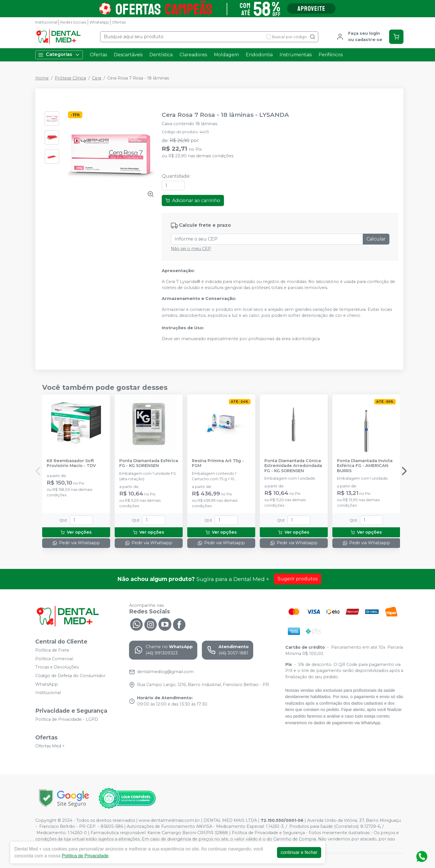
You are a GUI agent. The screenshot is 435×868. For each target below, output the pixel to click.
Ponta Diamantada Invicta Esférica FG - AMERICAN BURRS (365, 466)
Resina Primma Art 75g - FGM (218, 463)
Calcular (376, 239)
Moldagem (226, 55)
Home (42, 78)
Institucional (46, 22)
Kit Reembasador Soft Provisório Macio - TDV (71, 463)
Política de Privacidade (85, 856)
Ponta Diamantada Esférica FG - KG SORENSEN (149, 463)
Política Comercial (54, 659)
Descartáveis (128, 55)
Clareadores (193, 55)
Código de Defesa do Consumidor (70, 676)
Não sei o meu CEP (191, 249)
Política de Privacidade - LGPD (67, 719)
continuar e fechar (299, 852)
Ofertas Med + (50, 746)
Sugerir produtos (298, 579)
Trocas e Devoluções (57, 667)
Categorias (59, 55)
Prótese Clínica (70, 78)
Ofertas (119, 22)
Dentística (161, 55)
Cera (97, 78)
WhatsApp (99, 22)
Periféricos (331, 55)
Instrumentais (296, 55)
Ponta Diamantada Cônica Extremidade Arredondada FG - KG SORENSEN (293, 466)
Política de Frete (52, 650)
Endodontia (259, 55)
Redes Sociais (73, 22)
